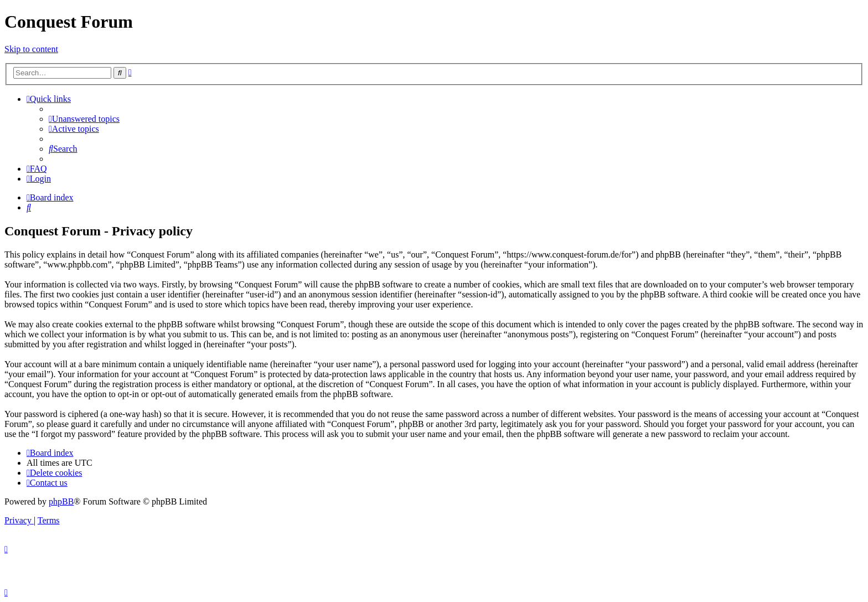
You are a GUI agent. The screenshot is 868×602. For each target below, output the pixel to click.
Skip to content (31, 49)
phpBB (61, 501)
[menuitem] (84, 119)
